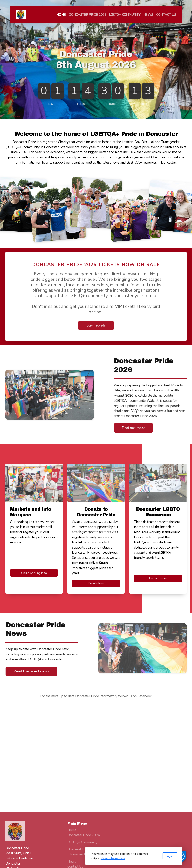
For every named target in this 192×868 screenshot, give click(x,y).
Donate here (96, 583)
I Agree (132, 856)
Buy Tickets (96, 327)
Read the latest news (33, 671)
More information (75, 858)
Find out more (132, 428)
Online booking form (34, 573)
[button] (180, 856)
